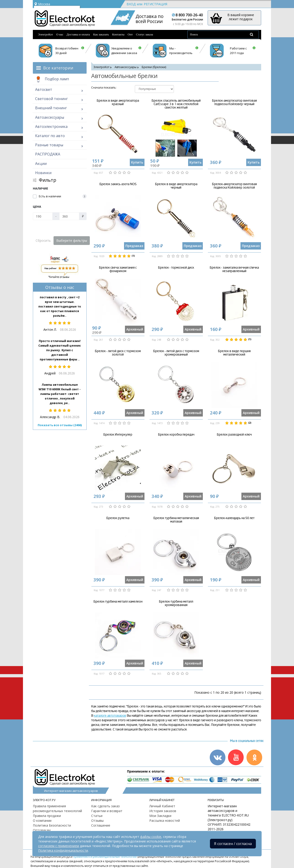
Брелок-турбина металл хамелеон (118, 602)
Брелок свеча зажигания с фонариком (118, 269)
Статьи (97, 816)
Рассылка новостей (165, 821)
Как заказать (101, 34)
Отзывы (97, 821)
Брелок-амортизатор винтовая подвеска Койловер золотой (234, 186)
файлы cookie (151, 837)
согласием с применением (59, 846)
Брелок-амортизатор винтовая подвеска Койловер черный (234, 102)
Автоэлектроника (51, 126)
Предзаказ (134, 246)
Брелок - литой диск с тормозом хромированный (176, 353)
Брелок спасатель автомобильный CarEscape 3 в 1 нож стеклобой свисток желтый (176, 104)
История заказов (163, 811)
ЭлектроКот (45, 34)
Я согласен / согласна (233, 844)
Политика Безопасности (52, 825)
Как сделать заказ (105, 806)
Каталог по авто (50, 136)
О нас (60, 34)
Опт (130, 34)
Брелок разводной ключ (234, 435)
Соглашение (101, 825)
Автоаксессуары (50, 117)
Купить (137, 162)
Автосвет (44, 89)
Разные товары (49, 145)
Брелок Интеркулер (118, 435)
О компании (42, 821)
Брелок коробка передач (176, 435)
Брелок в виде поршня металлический (234, 353)
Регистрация (155, 4)
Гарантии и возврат (107, 811)
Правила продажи (47, 816)
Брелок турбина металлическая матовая (176, 520)
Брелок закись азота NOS (118, 184)
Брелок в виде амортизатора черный (176, 186)
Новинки (43, 173)
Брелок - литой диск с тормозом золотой (118, 353)
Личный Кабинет (162, 806)
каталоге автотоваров (110, 716)
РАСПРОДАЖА (48, 154)
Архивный (135, 329)
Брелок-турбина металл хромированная (176, 603)
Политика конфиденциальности (63, 850)
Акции (41, 164)
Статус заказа (145, 34)
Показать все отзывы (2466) (60, 425)
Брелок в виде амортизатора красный (118, 102)
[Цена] (43, 216)
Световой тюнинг (51, 99)
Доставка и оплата (78, 34)
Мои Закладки (160, 816)
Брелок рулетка (118, 518)
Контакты (118, 34)
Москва (42, 4)
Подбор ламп (52, 79)
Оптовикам (42, 830)
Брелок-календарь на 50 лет (234, 518)
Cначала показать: (104, 88)
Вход (131, 4)
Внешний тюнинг (51, 108)
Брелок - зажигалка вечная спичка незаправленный (234, 269)
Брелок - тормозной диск (176, 268)
